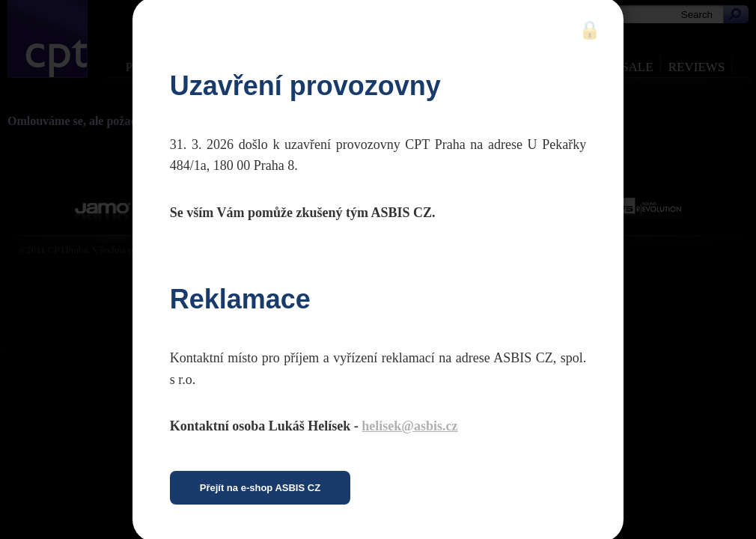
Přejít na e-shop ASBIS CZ (260, 488)
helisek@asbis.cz (409, 426)
